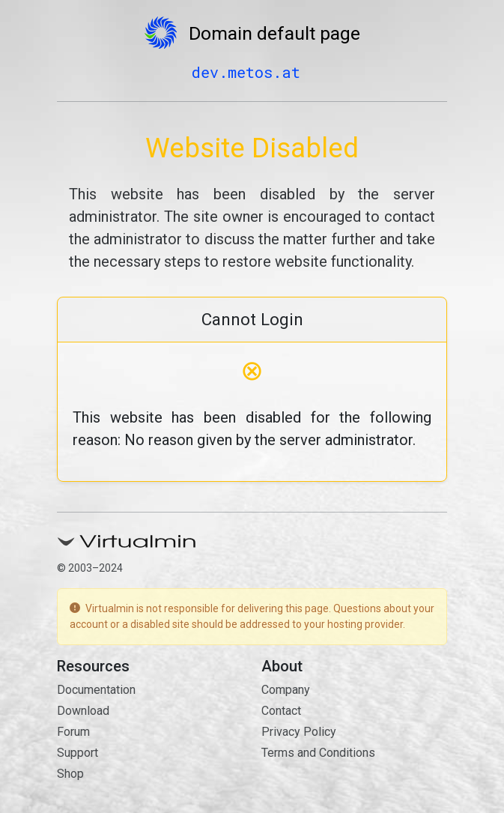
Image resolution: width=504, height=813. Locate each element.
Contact (281, 711)
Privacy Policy (299, 732)
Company (286, 690)
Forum (73, 732)
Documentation (96, 690)
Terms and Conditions (318, 753)
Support (78, 753)
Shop (70, 774)
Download (83, 711)
